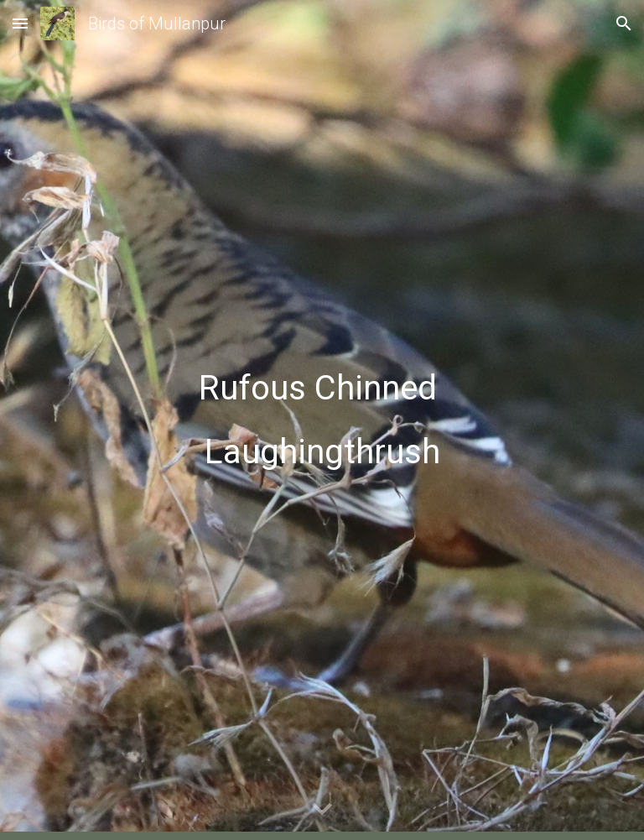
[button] (20, 23)
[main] (322, 420)
